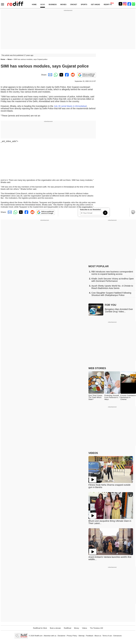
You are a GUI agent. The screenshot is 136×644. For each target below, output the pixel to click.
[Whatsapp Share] (55, 75)
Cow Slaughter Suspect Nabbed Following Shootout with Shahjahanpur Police (111, 294)
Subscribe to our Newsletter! (90, 210)
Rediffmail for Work (40, 628)
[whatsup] (134, 4)
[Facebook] (129, 4)
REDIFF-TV (108, 5)
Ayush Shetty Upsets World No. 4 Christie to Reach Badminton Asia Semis (112, 287)
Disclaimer (62, 636)
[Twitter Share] (61, 75)
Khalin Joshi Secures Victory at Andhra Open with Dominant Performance (113, 280)
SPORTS (84, 5)
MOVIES (63, 5)
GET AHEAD (95, 5)
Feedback (90, 636)
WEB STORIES (97, 368)
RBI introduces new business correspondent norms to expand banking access (112, 273)
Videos (85, 628)
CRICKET (74, 5)
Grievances (117, 636)
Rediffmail (68, 628)
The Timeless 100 (96, 628)
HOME (34, 5)
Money (77, 628)
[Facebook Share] (67, 75)
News (10, 59)
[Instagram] (125, 4)
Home (3, 59)
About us (98, 636)
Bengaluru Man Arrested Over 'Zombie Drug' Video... (119, 310)
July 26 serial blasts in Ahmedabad (70, 106)
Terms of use (107, 636)
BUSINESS (53, 5)
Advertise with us (50, 636)
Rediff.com (39, 636)
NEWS (43, 5)
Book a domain (55, 628)
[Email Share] (50, 75)
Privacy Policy (72, 636)
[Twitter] (120, 4)
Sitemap (82, 636)
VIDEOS (93, 453)
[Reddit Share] (72, 75)
